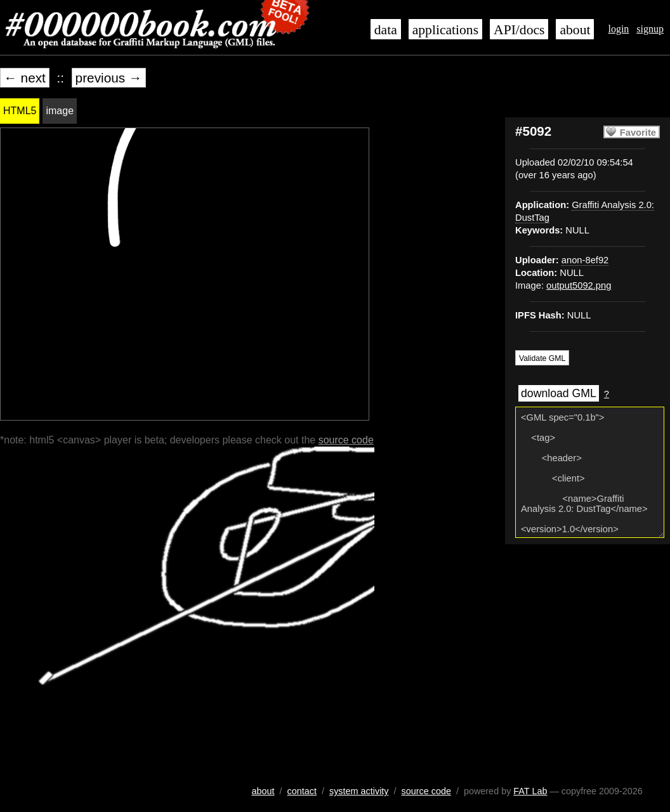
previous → (109, 78)
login (618, 29)
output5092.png (579, 285)
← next (25, 78)
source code (346, 440)
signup (650, 29)
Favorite (638, 133)
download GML (559, 393)
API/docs (519, 30)
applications (445, 30)
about (575, 30)
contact (302, 791)
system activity (359, 791)
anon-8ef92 (585, 260)
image (60, 111)
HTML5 (20, 111)
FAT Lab (530, 791)
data (386, 30)
